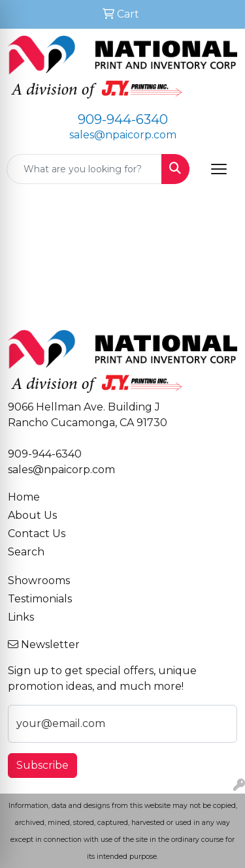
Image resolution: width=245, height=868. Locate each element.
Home (24, 497)
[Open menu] (219, 169)
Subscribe (42, 765)
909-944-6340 (123, 119)
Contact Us (37, 534)
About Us (32, 515)
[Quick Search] (84, 169)
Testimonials (40, 599)
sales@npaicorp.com (123, 135)
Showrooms (39, 581)
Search (26, 552)
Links (21, 617)
